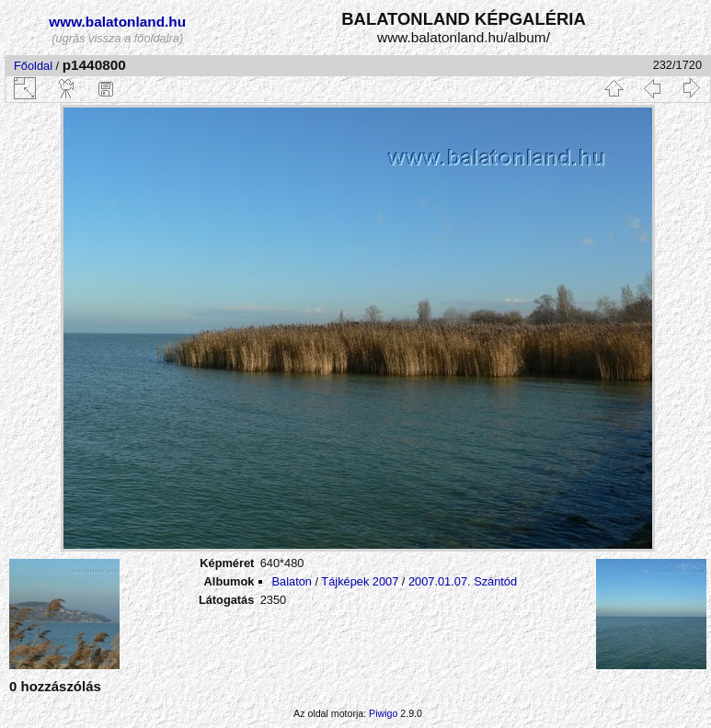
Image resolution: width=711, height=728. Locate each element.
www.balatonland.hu (117, 22)
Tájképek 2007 (360, 581)
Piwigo (383, 713)
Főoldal (33, 66)
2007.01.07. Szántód (463, 581)
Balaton (292, 581)
